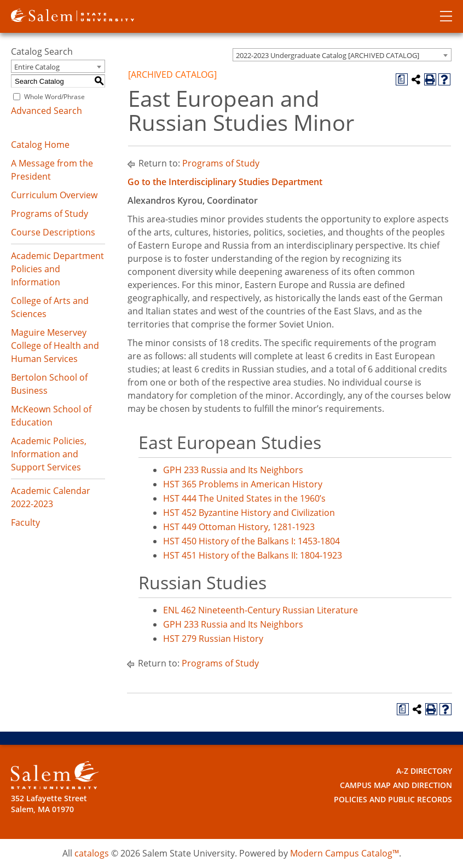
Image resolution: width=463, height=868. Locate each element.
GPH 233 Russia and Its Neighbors (233, 470)
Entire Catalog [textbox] (37, 67)
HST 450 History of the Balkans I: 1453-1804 (251, 541)
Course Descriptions (53, 232)
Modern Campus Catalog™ (345, 853)
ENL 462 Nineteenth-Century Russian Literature (261, 610)
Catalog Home (40, 145)
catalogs (92, 853)
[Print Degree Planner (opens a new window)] (402, 79)
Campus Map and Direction (396, 784)
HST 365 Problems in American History (243, 484)
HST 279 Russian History (213, 639)
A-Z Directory (424, 771)
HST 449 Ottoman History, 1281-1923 (239, 527)
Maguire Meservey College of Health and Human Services (55, 346)
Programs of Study (50, 214)
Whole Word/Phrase (54, 97)
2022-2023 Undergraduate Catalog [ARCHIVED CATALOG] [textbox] (328, 55)
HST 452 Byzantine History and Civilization (249, 513)
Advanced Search (47, 111)
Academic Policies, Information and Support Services (49, 454)
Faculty (25, 522)
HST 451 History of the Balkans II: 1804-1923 (253, 555)
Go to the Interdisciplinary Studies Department (225, 182)
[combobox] (342, 55)
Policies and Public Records (393, 799)
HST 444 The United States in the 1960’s (244, 498)
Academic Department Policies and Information (57, 269)
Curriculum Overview (54, 195)
